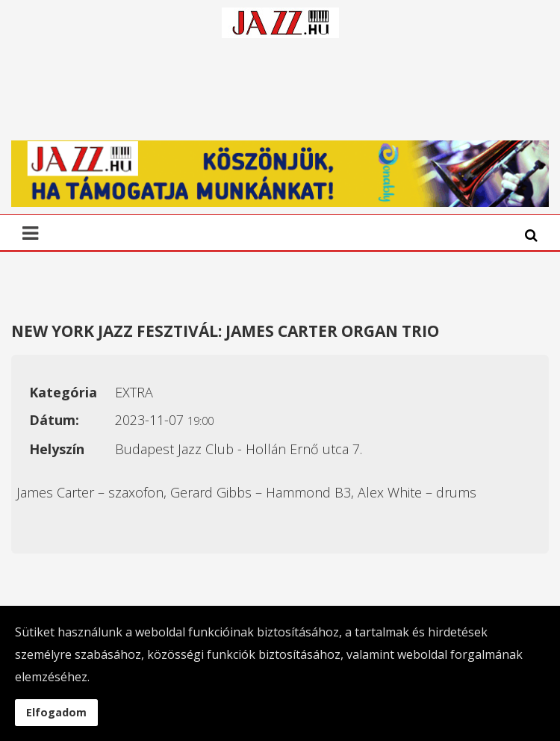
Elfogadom (56, 712)
